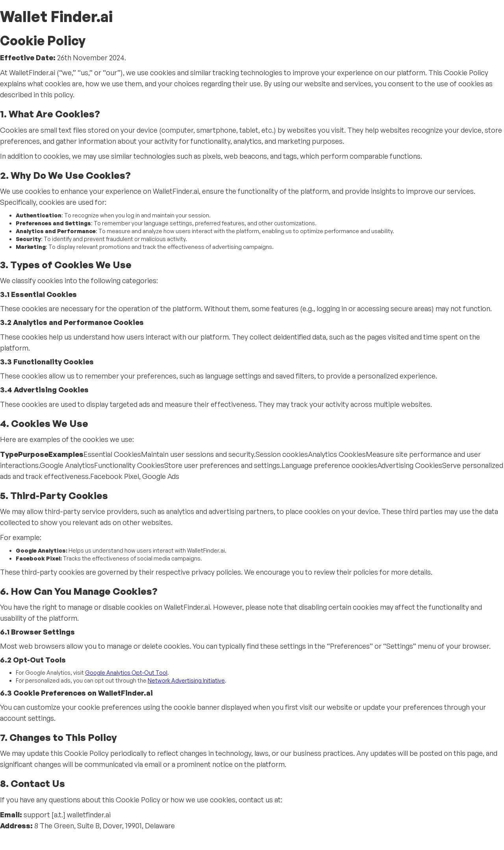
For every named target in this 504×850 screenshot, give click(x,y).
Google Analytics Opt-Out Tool (126, 673)
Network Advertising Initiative (186, 680)
